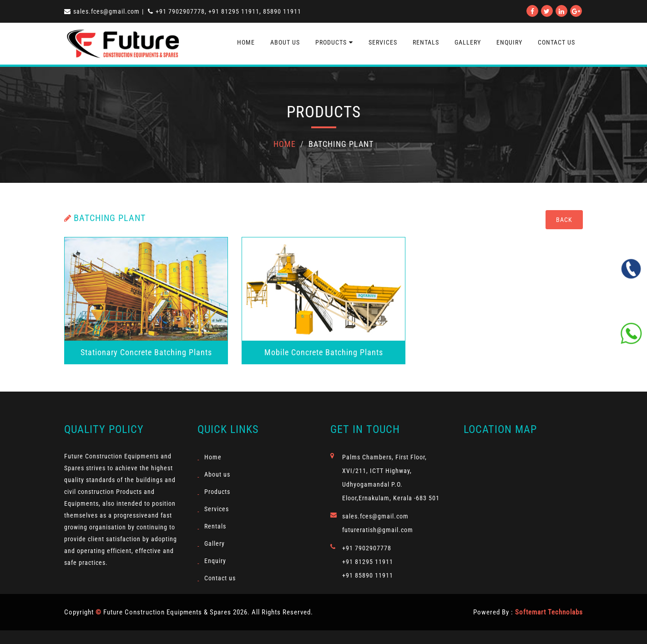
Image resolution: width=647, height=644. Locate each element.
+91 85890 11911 (368, 575)
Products (334, 42)
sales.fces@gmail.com (102, 11)
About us (285, 42)
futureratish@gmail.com (378, 530)
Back (564, 220)
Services (383, 42)
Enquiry (509, 42)
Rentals (426, 42)
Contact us (220, 578)
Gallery (468, 42)
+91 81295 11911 (368, 562)
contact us (556, 42)
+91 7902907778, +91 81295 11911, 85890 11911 (225, 11)
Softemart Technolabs (549, 612)
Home (246, 42)
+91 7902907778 (367, 548)
